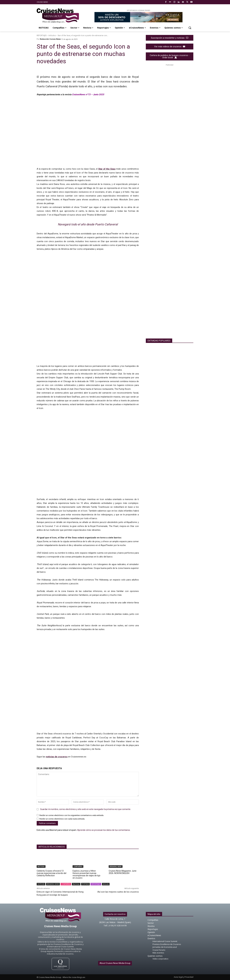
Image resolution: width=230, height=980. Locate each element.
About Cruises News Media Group (115, 963)
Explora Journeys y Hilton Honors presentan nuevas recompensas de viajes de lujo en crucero (86, 874)
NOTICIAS (41, 866)
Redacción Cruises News (50, 39)
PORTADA (85, 884)
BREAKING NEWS (116, 866)
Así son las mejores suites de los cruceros (118, 892)
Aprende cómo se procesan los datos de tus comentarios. (104, 830)
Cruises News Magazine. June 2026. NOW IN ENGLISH (123, 872)
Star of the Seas (107, 169)
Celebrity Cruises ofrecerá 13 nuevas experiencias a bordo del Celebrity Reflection (51, 873)
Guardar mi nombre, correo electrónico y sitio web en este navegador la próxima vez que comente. (86, 809)
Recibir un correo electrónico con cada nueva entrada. (62, 819)
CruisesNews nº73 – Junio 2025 (88, 94)
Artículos (52, 35)
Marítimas (76, 884)
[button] (190, 28)
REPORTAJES (42, 35)
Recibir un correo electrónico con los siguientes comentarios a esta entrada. (72, 815)
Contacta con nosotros (115, 914)
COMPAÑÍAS (78, 866)
